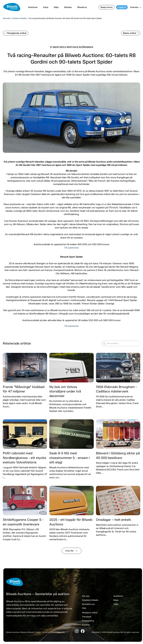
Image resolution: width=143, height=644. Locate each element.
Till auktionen (71, 248)
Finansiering (88, 621)
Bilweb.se (82, 7)
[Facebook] (83, 631)
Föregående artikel (15, 33)
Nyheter (68, 7)
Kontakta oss (88, 604)
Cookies (86, 625)
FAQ (84, 608)
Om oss (86, 596)
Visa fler (72, 551)
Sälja (56, 7)
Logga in (122, 7)
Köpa (46, 7)
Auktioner (33, 7)
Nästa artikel (131, 33)
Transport (87, 617)
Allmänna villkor (90, 613)
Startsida (7, 18)
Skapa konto (106, 7)
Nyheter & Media (19, 18)
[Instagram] (77, 631)
